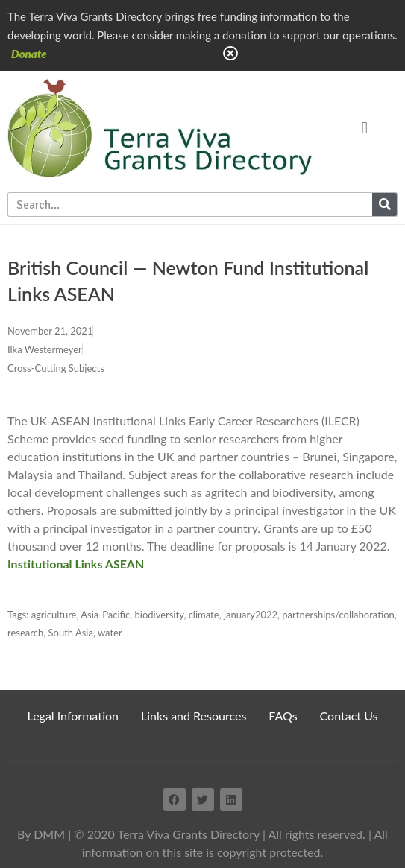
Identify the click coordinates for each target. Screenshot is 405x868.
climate (204, 615)
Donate (29, 54)
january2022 (251, 615)
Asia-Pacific (105, 615)
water (110, 633)
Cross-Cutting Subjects (56, 368)
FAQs (283, 716)
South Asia (71, 633)
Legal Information (73, 716)
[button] (364, 128)
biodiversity (159, 615)
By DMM (41, 834)
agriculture (54, 615)
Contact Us (349, 716)
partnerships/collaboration (338, 615)
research (25, 633)
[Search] (384, 205)
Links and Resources (194, 716)
